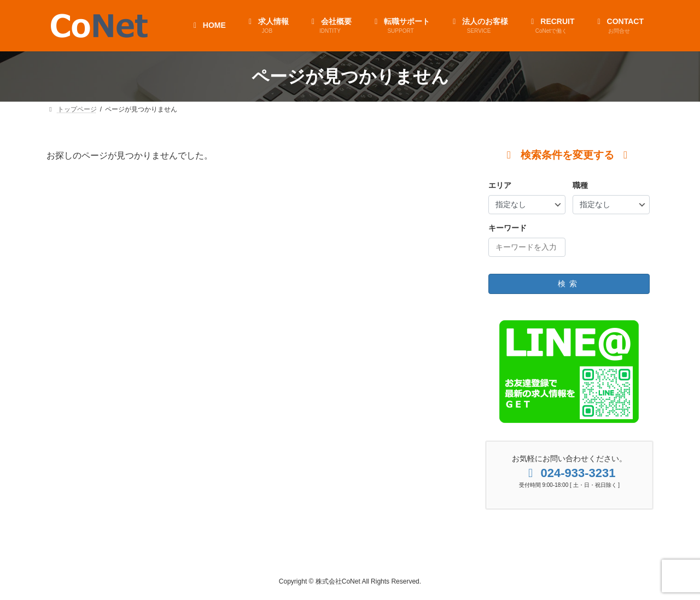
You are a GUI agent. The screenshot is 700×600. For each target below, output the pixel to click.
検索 (569, 284)
